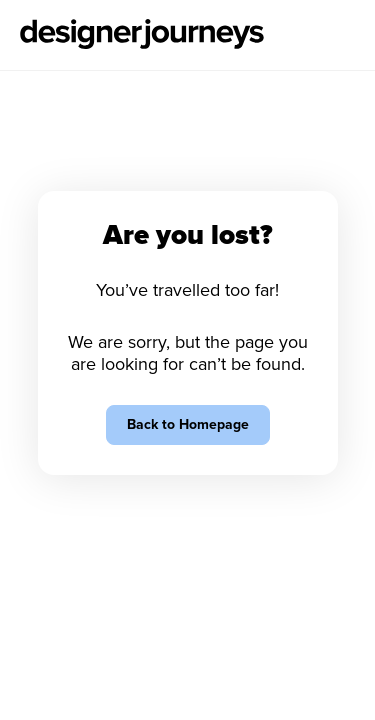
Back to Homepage (188, 424)
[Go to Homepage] (142, 35)
